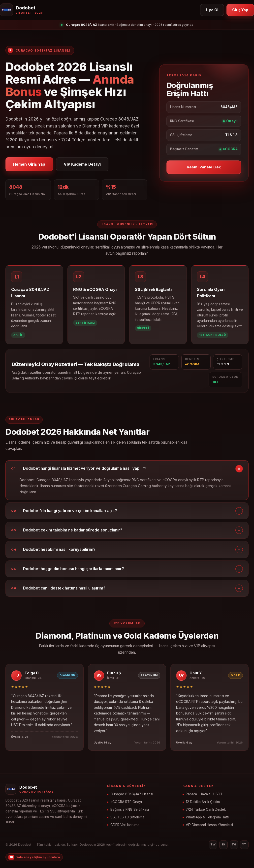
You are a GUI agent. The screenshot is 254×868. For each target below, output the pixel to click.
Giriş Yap (240, 10)
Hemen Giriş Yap (29, 164)
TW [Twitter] (213, 844)
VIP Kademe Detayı (82, 164)
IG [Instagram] (224, 844)
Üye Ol (212, 10)
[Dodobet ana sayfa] (22, 10)
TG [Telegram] (234, 844)
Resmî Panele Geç (204, 167)
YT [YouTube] (244, 844)
